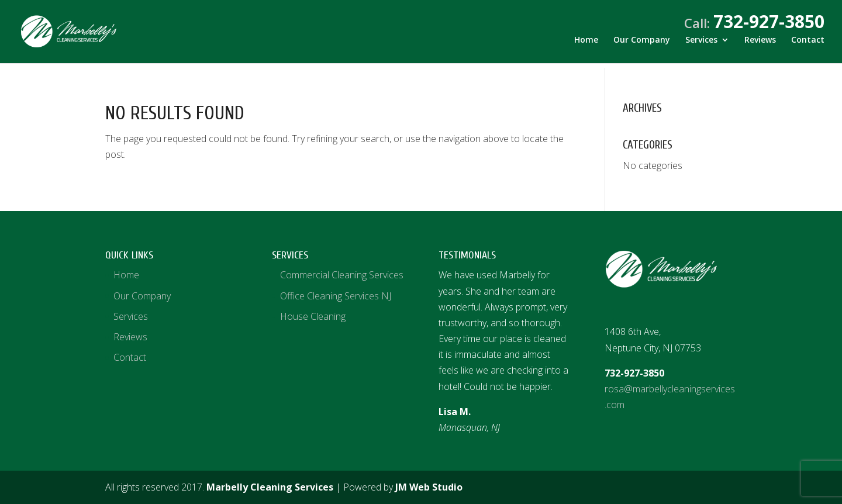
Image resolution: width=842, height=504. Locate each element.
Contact (808, 45)
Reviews (760, 45)
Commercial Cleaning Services (342, 275)
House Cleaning (313, 316)
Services (701, 45)
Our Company (642, 45)
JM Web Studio (429, 487)
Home (586, 45)
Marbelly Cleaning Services (270, 487)
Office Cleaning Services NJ (336, 296)
